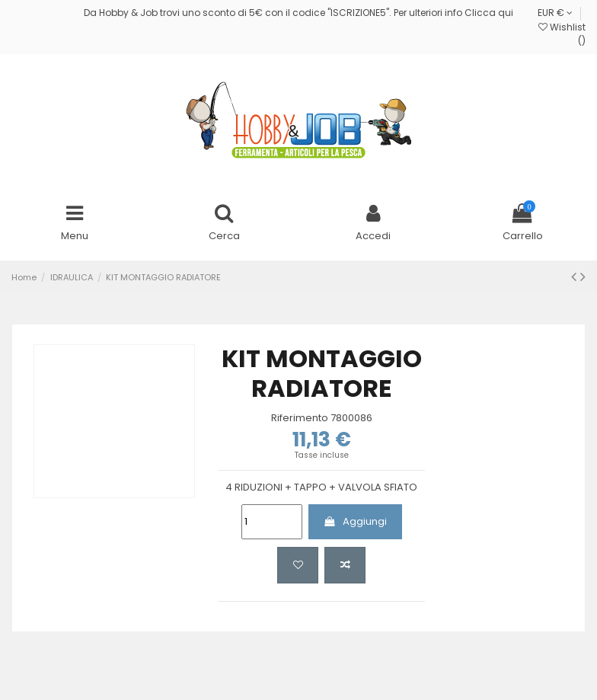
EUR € (555, 13)
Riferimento (300, 418)
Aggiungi (355, 521)
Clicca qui (489, 13)
